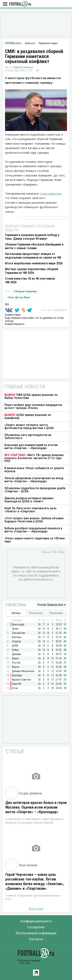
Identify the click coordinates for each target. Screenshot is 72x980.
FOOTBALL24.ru (20, 4)
